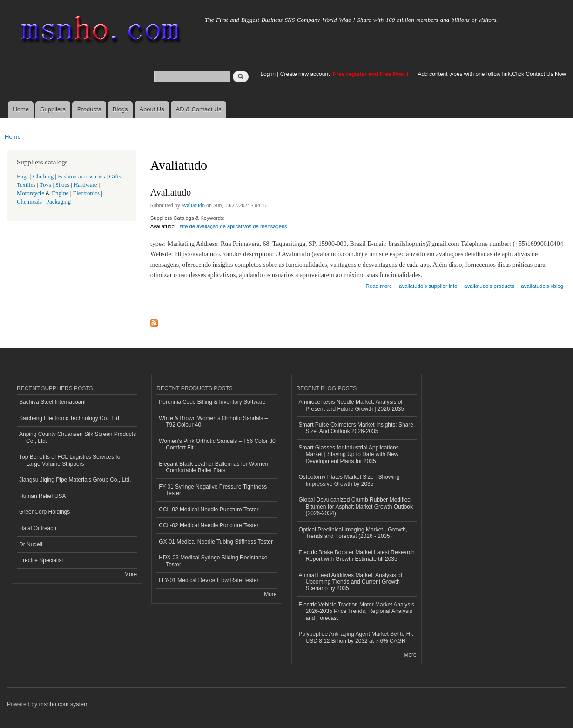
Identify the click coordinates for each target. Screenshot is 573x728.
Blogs (120, 109)
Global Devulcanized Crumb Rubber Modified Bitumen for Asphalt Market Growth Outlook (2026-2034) (356, 507)
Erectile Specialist (41, 560)
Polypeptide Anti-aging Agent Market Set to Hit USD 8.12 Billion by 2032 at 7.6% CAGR (356, 637)
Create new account (306, 74)
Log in (268, 74)
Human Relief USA (43, 496)
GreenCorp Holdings (44, 512)
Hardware (85, 185)
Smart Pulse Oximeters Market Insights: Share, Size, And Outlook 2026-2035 (357, 428)
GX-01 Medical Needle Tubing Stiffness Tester (216, 542)
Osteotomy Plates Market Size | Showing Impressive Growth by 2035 (349, 480)
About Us (152, 109)
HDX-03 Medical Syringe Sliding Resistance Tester (213, 561)
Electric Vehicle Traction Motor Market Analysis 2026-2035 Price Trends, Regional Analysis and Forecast (357, 611)
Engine (60, 193)
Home (21, 109)
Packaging (58, 202)
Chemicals (30, 202)
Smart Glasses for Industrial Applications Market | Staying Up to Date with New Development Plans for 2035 (349, 454)
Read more (379, 285)
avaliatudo (193, 205)
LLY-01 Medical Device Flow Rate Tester (209, 580)
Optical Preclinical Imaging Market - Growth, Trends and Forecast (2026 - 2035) (353, 533)
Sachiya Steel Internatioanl (52, 402)
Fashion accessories (81, 177)
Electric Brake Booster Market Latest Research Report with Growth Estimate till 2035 (357, 556)
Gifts (115, 177)
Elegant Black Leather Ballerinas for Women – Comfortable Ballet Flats (216, 467)
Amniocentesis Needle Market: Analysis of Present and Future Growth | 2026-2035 (352, 405)
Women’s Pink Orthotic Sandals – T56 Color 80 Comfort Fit (217, 444)
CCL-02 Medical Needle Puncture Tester (209, 510)
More (131, 574)
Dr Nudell (31, 544)
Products (89, 109)
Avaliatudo (171, 192)
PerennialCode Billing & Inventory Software (212, 402)
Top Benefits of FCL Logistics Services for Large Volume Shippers (71, 460)
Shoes (63, 185)
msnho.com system (64, 704)
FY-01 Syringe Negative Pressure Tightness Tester (213, 490)
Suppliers (53, 109)
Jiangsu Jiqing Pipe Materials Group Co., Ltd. (75, 480)
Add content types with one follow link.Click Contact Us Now (492, 74)
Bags (23, 177)
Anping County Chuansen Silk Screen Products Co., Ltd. (78, 437)
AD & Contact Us (199, 109)
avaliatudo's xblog (542, 286)
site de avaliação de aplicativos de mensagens (233, 226)
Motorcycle (30, 193)
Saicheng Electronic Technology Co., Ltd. (70, 418)
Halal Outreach (38, 528)
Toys (45, 185)
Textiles (26, 185)
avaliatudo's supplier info (428, 286)
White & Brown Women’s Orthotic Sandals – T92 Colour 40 (213, 422)
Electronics (86, 193)
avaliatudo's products (489, 286)
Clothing (44, 177)
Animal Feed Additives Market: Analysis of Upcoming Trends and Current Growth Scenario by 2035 (351, 582)
